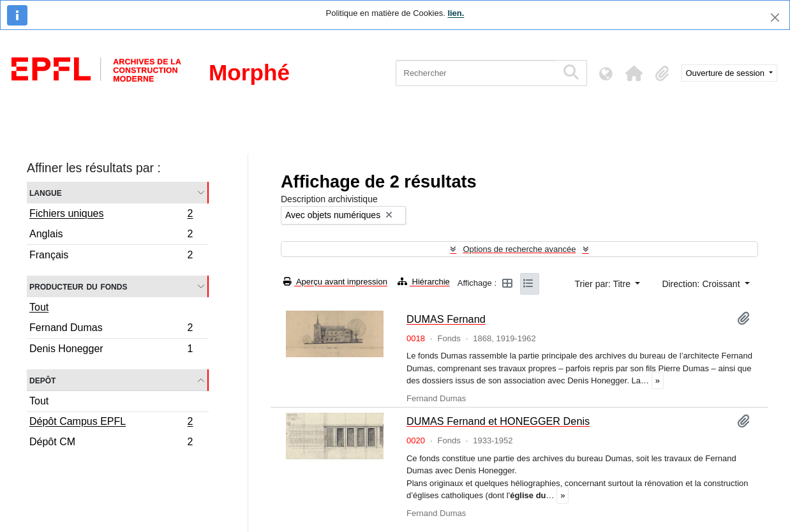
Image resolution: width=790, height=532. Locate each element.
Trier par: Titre (604, 284)
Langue (46, 192)
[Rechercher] (476, 73)
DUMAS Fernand (446, 319)
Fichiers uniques (111, 215)
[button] (634, 73)
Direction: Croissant (702, 284)
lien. (456, 13)
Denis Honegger (111, 350)
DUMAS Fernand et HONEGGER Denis (498, 421)
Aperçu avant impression (335, 282)
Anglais (111, 236)
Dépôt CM (111, 443)
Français (111, 256)
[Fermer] (775, 18)
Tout (39, 307)
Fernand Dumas (111, 329)
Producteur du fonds (78, 286)
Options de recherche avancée (519, 249)
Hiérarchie (424, 282)
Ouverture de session (727, 73)
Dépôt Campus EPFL (111, 423)
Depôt (42, 380)
